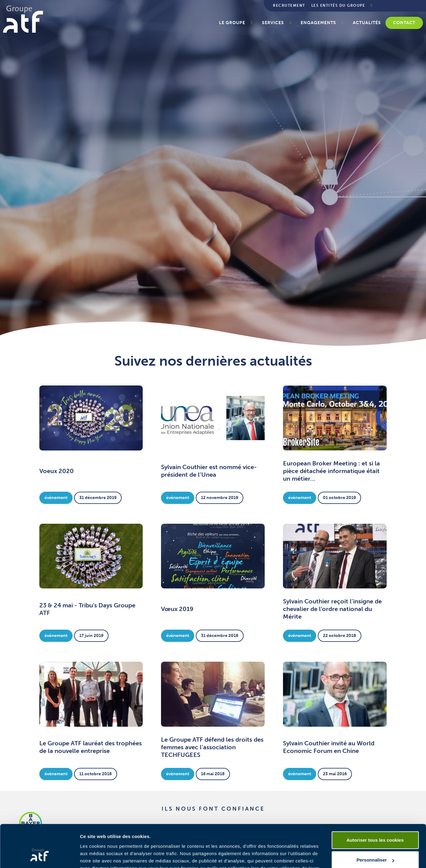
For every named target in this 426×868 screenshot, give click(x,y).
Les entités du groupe (338, 5)
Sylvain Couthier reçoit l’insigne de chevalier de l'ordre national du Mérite (332, 609)
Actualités (367, 23)
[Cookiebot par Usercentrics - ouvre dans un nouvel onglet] (39, 856)
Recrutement (289, 5)
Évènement (56, 498)
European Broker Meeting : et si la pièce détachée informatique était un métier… (331, 471)
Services (273, 23)
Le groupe (232, 23)
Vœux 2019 (177, 609)
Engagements (318, 23)
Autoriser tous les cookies (375, 804)
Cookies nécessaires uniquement (375, 844)
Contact (404, 23)
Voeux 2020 (57, 471)
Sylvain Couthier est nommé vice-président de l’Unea (209, 471)
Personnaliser (375, 824)
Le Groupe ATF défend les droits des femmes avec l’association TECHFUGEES (212, 747)
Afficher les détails (100, 856)
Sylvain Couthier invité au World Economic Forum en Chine (329, 747)
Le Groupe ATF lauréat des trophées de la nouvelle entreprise (91, 747)
